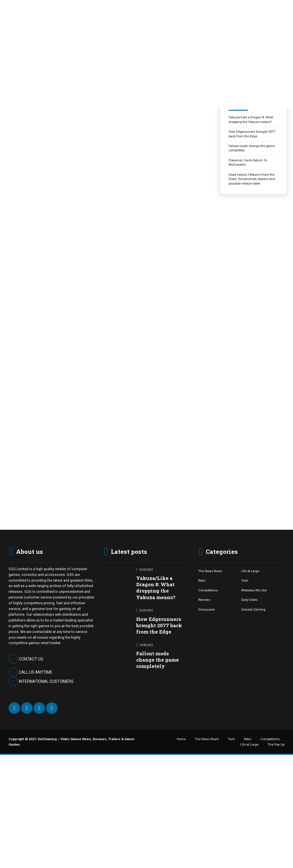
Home (181, 739)
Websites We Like (254, 590)
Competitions (208, 590)
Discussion (207, 609)
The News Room (210, 571)
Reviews (204, 600)
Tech (245, 580)
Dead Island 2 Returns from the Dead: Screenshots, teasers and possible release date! (252, 179)
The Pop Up (276, 744)
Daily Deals (249, 600)
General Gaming (253, 609)
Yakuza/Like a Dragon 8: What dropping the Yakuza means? (251, 119)
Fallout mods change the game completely (252, 148)
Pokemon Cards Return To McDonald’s (248, 162)
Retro (202, 580)
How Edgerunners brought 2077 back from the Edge (252, 134)
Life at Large (250, 571)
